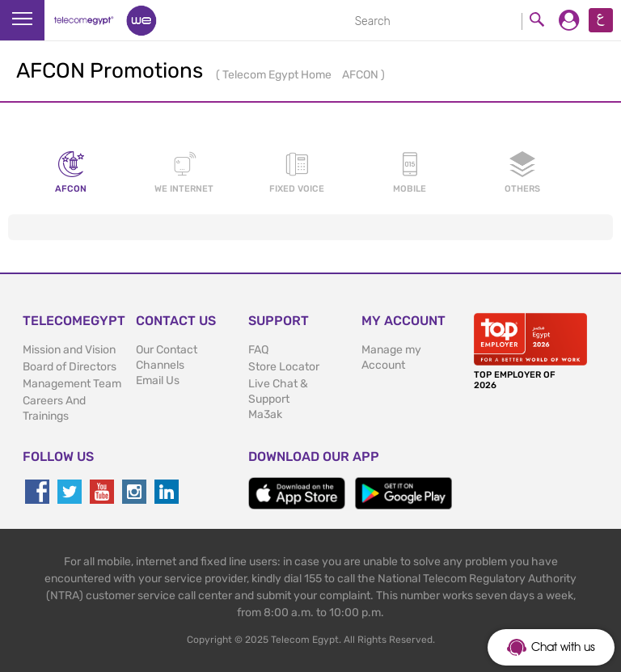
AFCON (361, 75)
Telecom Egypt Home (278, 75)
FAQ (258, 350)
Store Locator (284, 367)
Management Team (72, 384)
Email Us (158, 380)
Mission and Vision (69, 350)
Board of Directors (70, 367)
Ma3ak (265, 414)
